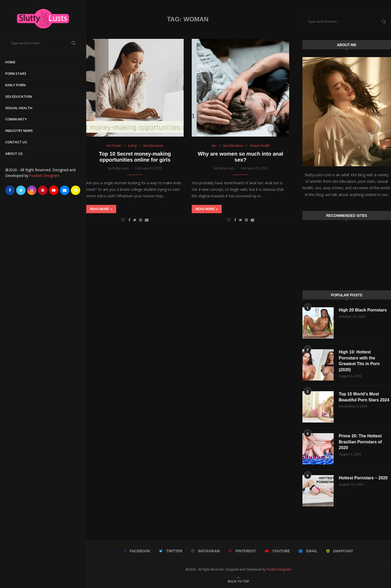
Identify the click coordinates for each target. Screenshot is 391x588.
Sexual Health (19, 108)
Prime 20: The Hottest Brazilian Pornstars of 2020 (360, 442)
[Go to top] (238, 581)
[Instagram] (32, 190)
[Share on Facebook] (129, 220)
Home (10, 62)
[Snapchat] (76, 190)
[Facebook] (10, 190)
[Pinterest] (43, 190)
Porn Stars (16, 73)
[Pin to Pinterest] (141, 220)
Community (16, 119)
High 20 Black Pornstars (363, 310)
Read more (101, 209)
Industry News (19, 131)
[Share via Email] (147, 220)
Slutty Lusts (120, 168)
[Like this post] (123, 220)
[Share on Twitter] (135, 220)
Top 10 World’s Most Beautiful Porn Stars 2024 (364, 397)
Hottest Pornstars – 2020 (363, 478)
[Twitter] (21, 190)
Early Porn (15, 85)
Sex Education (18, 96)
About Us (14, 154)
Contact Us (16, 142)
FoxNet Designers (45, 176)
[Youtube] (54, 190)
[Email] (65, 190)
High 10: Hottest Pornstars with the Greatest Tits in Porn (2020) (359, 361)
